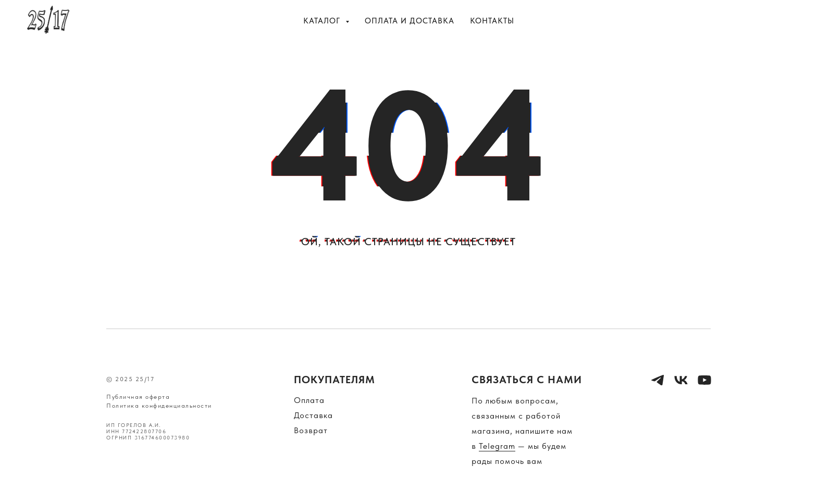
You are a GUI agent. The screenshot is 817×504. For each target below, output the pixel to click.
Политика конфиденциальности (159, 406)
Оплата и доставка (410, 21)
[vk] (786, 21)
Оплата (309, 400)
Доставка (313, 415)
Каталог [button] (323, 21)
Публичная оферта (138, 397)
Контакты (492, 21)
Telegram (497, 446)
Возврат (311, 430)
